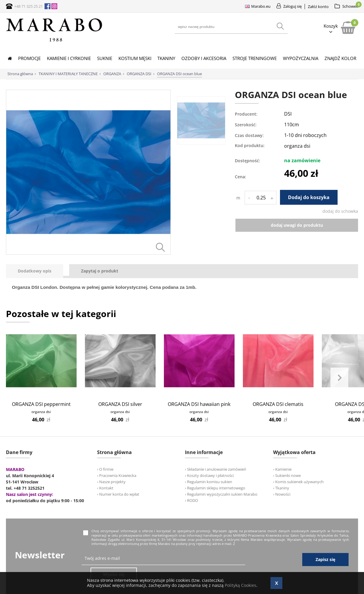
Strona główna (20, 74)
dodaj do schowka (340, 211)
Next (339, 378)
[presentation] (35, 271)
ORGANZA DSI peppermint (41, 404)
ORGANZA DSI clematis (278, 404)
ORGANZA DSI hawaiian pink (199, 404)
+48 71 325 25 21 (29, 6)
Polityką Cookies (240, 585)
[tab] (38, 271)
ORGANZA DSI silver (120, 404)
